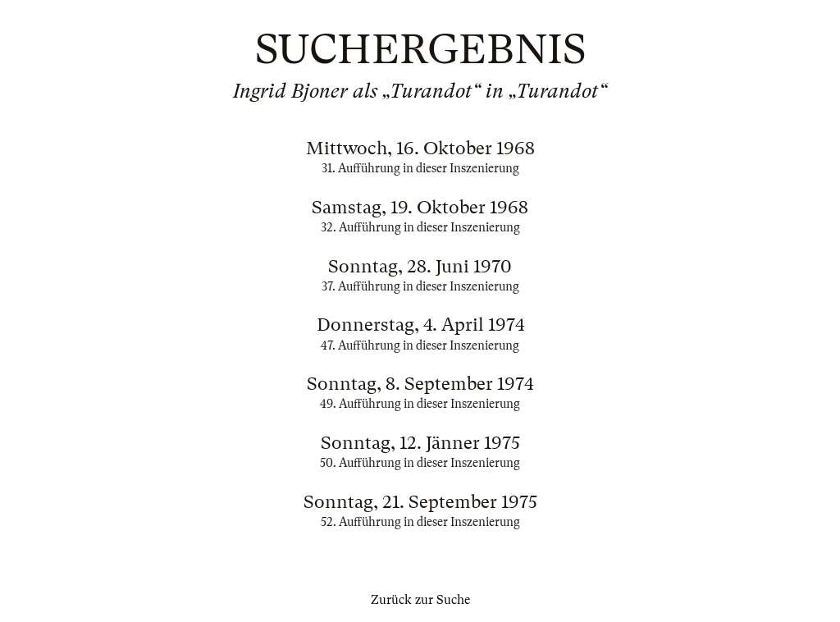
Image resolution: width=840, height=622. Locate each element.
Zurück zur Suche (420, 600)
